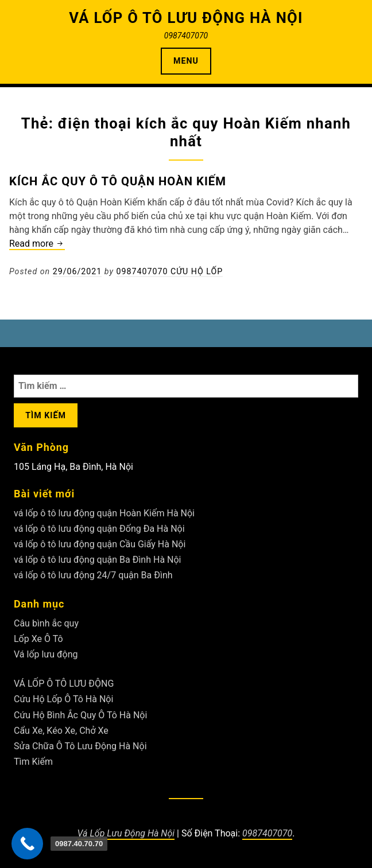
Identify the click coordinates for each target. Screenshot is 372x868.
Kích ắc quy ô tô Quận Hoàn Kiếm (118, 181)
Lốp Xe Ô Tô (38, 639)
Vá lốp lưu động (46, 654)
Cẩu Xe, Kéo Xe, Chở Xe (61, 731)
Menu (186, 61)
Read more (37, 244)
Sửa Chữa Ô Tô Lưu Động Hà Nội (80, 746)
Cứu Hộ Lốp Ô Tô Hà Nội (63, 699)
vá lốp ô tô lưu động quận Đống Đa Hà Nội (99, 529)
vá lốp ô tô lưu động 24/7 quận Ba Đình (93, 575)
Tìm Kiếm (33, 762)
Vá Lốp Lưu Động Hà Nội (126, 833)
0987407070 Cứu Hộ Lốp (170, 271)
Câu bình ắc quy (46, 623)
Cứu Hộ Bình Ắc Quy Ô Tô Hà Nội (80, 715)
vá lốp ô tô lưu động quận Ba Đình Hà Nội (97, 560)
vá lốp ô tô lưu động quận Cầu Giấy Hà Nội (100, 544)
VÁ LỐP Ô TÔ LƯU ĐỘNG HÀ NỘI (186, 18)
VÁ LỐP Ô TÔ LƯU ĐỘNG (64, 684)
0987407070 (267, 833)
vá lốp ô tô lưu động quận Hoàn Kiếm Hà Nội (104, 513)
